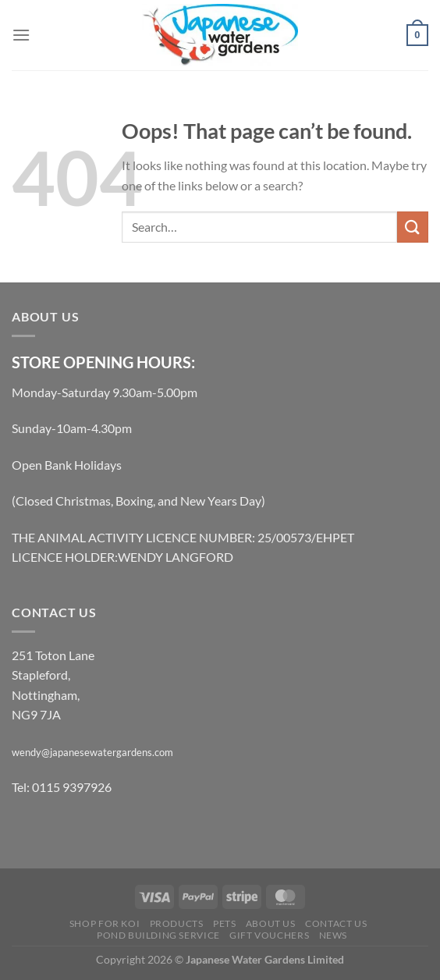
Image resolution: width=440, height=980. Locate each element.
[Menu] (21, 35)
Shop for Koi (105, 923)
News (333, 935)
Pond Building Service (158, 935)
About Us (271, 923)
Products (177, 923)
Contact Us (336, 923)
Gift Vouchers (269, 935)
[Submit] (413, 227)
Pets (224, 923)
